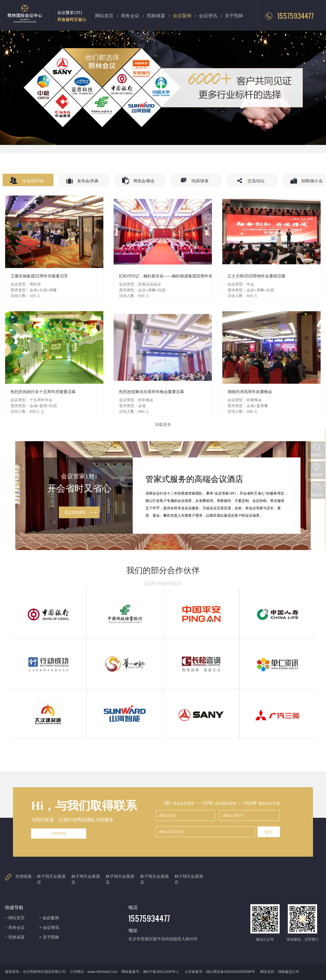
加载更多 (163, 425)
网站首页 (104, 15)
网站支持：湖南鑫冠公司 (280, 972)
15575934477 (290, 16)
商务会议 (130, 15)
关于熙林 (234, 15)
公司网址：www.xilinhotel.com (94, 972)
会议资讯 (208, 15)
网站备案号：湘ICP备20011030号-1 (151, 972)
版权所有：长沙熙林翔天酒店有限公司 (35, 972)
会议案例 (182, 15)
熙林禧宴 (156, 15)
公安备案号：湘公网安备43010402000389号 (220, 972)
